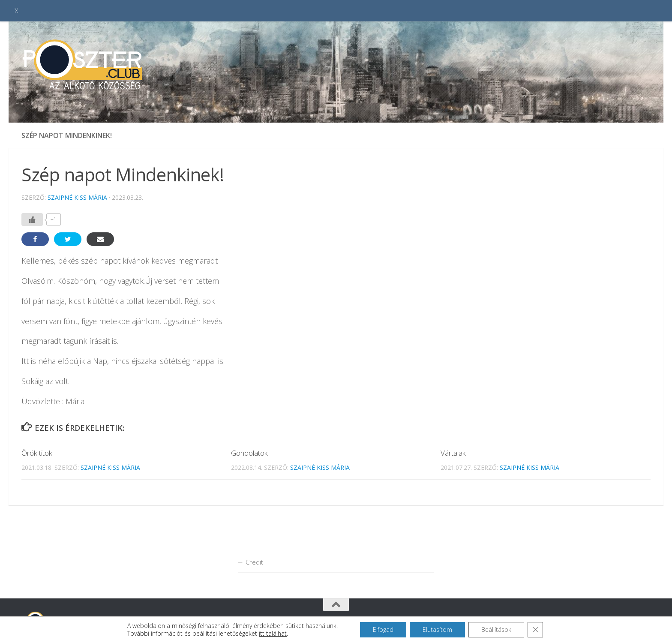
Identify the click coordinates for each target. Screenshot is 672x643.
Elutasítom (437, 629)
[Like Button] (32, 219)
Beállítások (496, 629)
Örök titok (37, 453)
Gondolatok (249, 453)
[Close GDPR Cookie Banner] (535, 630)
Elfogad (383, 629)
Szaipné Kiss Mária (77, 197)
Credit (254, 562)
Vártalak (453, 453)
